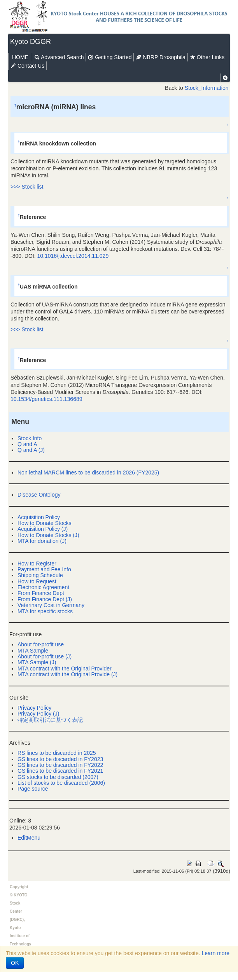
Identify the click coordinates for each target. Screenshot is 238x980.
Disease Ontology (39, 495)
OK (15, 963)
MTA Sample (33, 651)
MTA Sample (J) (37, 662)
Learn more (216, 953)
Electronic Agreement (43, 587)
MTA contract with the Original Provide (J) (67, 674)
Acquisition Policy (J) (43, 529)
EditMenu (29, 838)
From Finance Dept (41, 593)
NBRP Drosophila (160, 57)
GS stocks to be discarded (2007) (58, 777)
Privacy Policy (34, 708)
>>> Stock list (27, 187)
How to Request (37, 581)
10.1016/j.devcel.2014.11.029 (73, 256)
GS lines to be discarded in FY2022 (60, 765)
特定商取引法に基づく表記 (50, 720)
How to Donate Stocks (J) (48, 535)
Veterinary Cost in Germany (51, 605)
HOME (20, 57)
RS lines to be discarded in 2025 (57, 753)
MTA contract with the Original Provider (65, 668)
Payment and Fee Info (44, 569)
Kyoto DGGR (31, 42)
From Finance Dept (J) (45, 599)
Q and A (27, 444)
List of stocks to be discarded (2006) (61, 783)
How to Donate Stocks (45, 523)
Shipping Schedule (40, 575)
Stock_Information (207, 88)
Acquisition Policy (39, 517)
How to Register (37, 563)
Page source (33, 789)
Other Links (207, 57)
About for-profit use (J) (45, 656)
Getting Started (110, 57)
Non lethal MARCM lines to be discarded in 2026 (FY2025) (88, 472)
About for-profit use (41, 644)
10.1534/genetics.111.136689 (46, 399)
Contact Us (27, 66)
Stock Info (30, 438)
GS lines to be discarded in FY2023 (60, 759)
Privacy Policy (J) (38, 714)
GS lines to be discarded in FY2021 (60, 771)
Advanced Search (59, 57)
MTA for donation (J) (42, 541)
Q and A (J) (31, 450)
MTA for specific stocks (45, 611)
